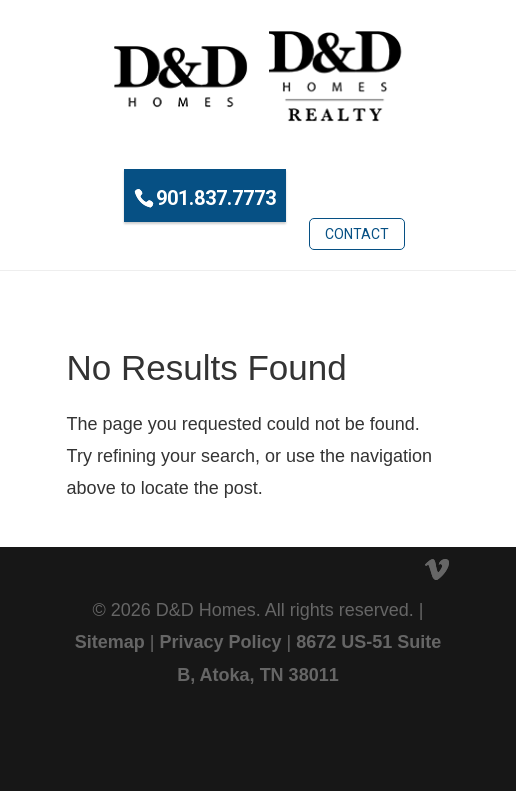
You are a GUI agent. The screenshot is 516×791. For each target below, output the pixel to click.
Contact (357, 234)
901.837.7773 (216, 198)
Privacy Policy (220, 642)
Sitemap (110, 642)
